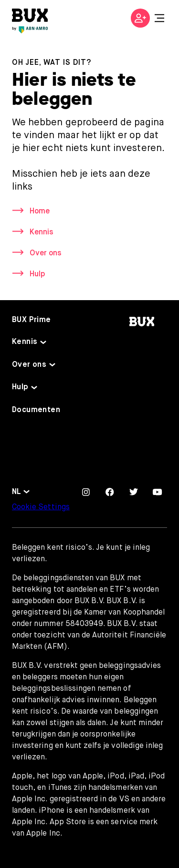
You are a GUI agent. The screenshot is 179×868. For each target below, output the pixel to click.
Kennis (42, 232)
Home (40, 212)
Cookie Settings (41, 507)
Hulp (37, 274)
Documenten (36, 410)
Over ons (46, 253)
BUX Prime (32, 320)
